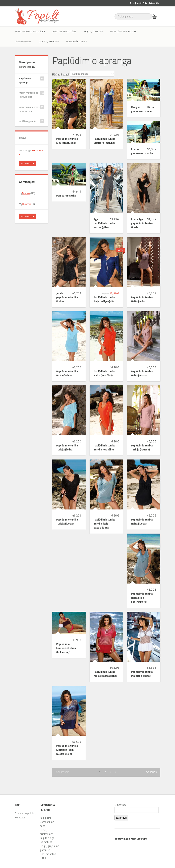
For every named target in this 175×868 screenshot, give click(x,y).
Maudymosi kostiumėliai (30, 31)
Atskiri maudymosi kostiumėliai (32, 95)
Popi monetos (48, 854)
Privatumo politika (25, 813)
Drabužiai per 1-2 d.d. (123, 31)
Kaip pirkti (45, 818)
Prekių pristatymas (47, 832)
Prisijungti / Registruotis (145, 3)
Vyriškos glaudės (32, 121)
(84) (27, 193)
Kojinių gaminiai (93, 31)
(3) (27, 204)
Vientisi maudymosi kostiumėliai (32, 109)
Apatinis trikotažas (64, 31)
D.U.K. (43, 858)
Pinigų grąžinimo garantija (50, 848)
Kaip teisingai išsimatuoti (47, 840)
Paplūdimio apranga (32, 80)
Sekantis (151, 772)
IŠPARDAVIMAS (23, 41)
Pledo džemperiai (77, 41)
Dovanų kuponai (49, 41)
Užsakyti (121, 818)
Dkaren (27, 204)
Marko (26, 193)
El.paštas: (137, 808)
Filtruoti (28, 163)
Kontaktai (20, 817)
